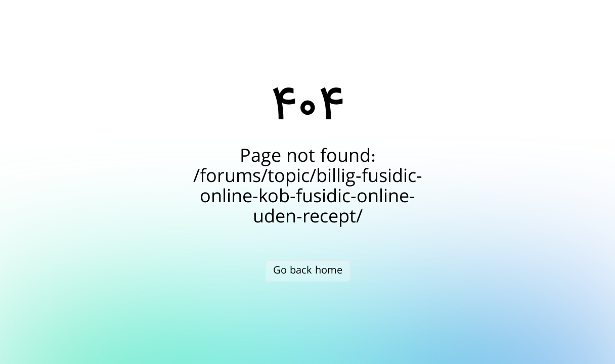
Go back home (308, 271)
